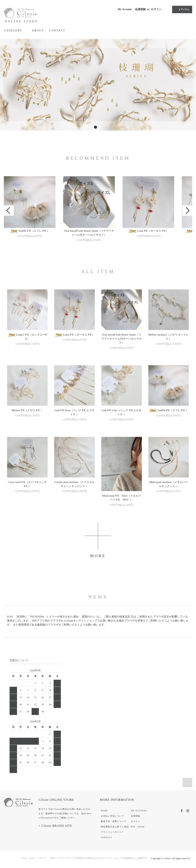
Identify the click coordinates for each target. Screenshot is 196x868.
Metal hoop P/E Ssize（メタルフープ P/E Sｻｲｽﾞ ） (121, 498)
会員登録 (140, 9)
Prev (9, 210)
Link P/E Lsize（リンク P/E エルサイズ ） (121, 412)
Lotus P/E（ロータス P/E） (148, 231)
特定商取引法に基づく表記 (115, 827)
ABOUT (38, 31)
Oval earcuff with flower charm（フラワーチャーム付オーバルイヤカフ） (89, 233)
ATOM (141, 827)
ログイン (156, 9)
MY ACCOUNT (139, 811)
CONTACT (57, 31)
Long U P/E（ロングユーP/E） (28, 337)
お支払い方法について (112, 816)
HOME (104, 811)
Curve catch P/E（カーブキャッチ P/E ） (27, 484)
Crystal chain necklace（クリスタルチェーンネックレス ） (75, 484)
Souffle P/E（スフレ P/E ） (30, 231)
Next (187, 210)
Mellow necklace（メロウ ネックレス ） (169, 337)
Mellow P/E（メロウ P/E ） (27, 410)
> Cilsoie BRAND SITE (55, 826)
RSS (133, 827)
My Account (125, 9)
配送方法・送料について (114, 821)
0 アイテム (182, 9)
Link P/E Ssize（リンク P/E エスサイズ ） (74, 412)
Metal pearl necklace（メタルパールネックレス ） (169, 484)
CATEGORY (15, 30)
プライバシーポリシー (112, 832)
